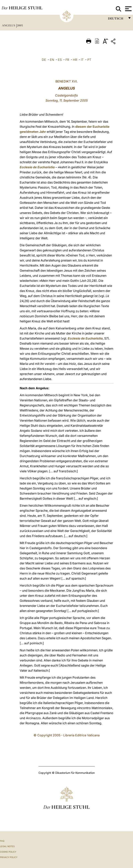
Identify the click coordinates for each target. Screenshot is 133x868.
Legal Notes (7, 846)
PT (89, 60)
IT (82, 60)
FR (67, 60)
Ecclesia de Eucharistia (37, 167)
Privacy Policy (9, 857)
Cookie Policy (8, 852)
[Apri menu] (128, 9)
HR (75, 60)
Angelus (9, 25)
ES (60, 60)
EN (52, 60)
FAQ (2, 841)
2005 (20, 25)
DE (44, 60)
